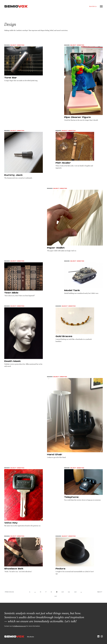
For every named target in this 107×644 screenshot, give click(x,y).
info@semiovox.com (19, 626)
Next (100, 592)
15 (56, 596)
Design (7, 45)
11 (69, 592)
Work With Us (93, 6)
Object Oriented (17, 45)
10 (63, 592)
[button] (101, 6)
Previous (9, 592)
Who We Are (30, 637)
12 (75, 592)
